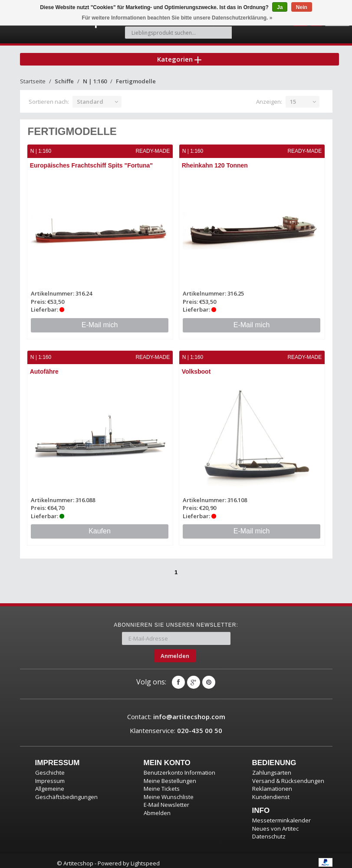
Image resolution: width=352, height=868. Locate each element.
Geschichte (50, 768)
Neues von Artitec (275, 824)
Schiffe (64, 77)
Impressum (50, 776)
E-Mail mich (100, 321)
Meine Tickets (162, 784)
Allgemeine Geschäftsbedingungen (66, 788)
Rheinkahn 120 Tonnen (215, 161)
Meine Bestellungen (170, 776)
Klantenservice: (176, 725)
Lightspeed (145, 858)
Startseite (33, 77)
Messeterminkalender (281, 815)
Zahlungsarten (272, 768)
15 (293, 98)
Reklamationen (272, 784)
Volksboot (197, 367)
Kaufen (100, 526)
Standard (90, 98)
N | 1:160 (95, 77)
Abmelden (157, 808)
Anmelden (175, 651)
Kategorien (179, 54)
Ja (280, 7)
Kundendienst (271, 792)
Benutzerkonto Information (179, 768)
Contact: (176, 712)
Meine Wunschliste (169, 792)
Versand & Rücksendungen (288, 776)
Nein (302, 7)
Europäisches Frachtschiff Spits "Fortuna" (92, 161)
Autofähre (45, 367)
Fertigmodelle (136, 77)
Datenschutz (269, 832)
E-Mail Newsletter (166, 800)
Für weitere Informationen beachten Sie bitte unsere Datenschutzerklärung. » (177, 18)
